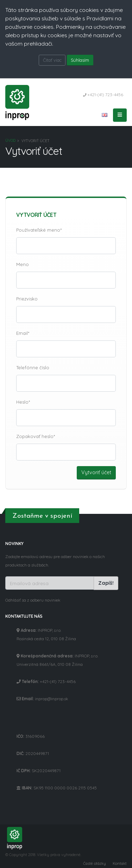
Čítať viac (52, 60)
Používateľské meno (38, 230)
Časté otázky (95, 863)
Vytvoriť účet (96, 472)
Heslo (22, 402)
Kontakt (120, 863)
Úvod (10, 141)
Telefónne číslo (33, 367)
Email (22, 333)
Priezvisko (27, 299)
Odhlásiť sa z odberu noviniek (33, 600)
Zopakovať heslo (35, 436)
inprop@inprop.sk (51, 699)
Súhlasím (80, 60)
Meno (23, 264)
